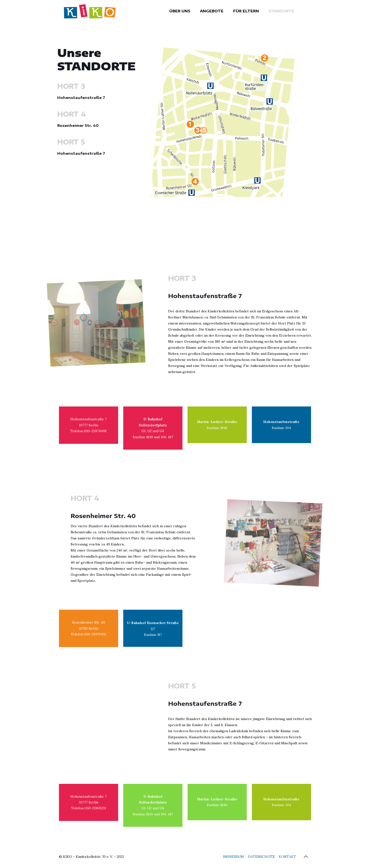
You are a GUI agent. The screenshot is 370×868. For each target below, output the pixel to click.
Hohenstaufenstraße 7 (81, 97)
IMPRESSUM (233, 858)
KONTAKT (287, 858)
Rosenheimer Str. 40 (78, 125)
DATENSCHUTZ (261, 858)
